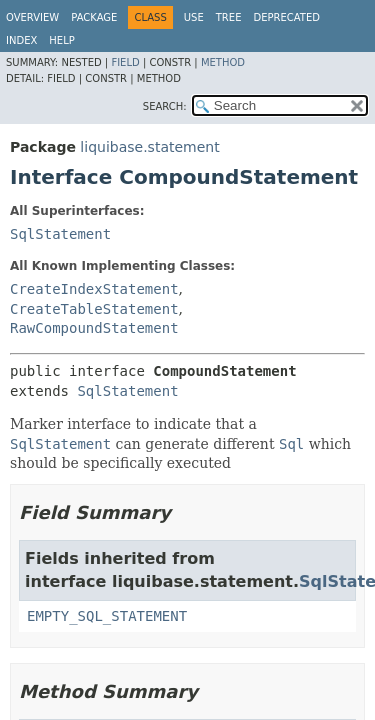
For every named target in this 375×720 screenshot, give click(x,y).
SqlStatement (60, 234)
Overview (32, 17)
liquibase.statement (149, 147)
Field (125, 62)
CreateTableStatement (94, 309)
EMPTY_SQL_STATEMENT (107, 616)
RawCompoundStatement (94, 328)
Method (223, 62)
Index (21, 40)
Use (194, 17)
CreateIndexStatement (94, 289)
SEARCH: (165, 106)
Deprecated (286, 17)
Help (61, 40)
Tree (229, 17)
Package (94, 17)
